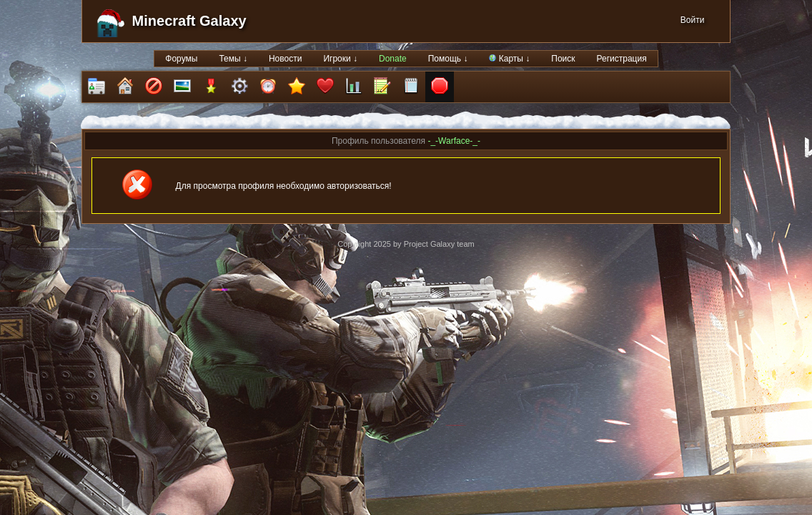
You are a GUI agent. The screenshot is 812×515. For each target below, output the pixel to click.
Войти (693, 20)
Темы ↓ (233, 59)
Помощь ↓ (448, 59)
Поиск (563, 59)
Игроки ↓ (340, 59)
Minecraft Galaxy (189, 21)
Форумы (181, 59)
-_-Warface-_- (454, 141)
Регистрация (622, 59)
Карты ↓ (509, 59)
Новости (285, 59)
